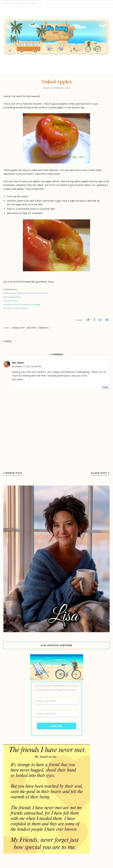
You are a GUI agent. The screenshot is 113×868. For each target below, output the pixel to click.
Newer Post (14, 473)
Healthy (19, 328)
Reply (106, 387)
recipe (32, 328)
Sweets (44, 328)
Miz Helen (18, 363)
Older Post (99, 473)
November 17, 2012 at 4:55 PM (27, 367)
